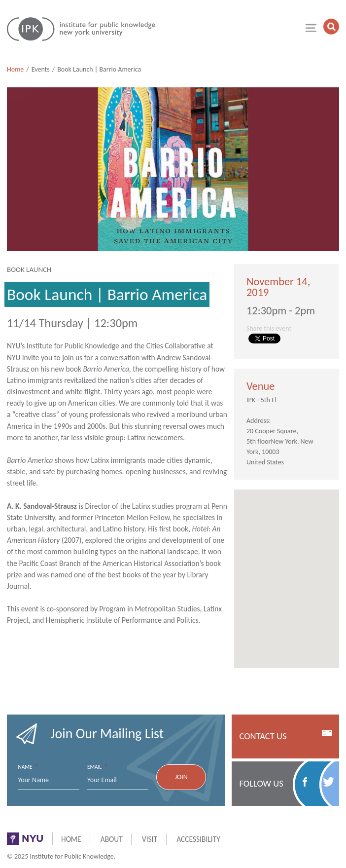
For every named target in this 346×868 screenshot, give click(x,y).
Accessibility (198, 839)
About (112, 839)
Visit (150, 839)
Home (15, 69)
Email (97, 767)
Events (41, 69)
